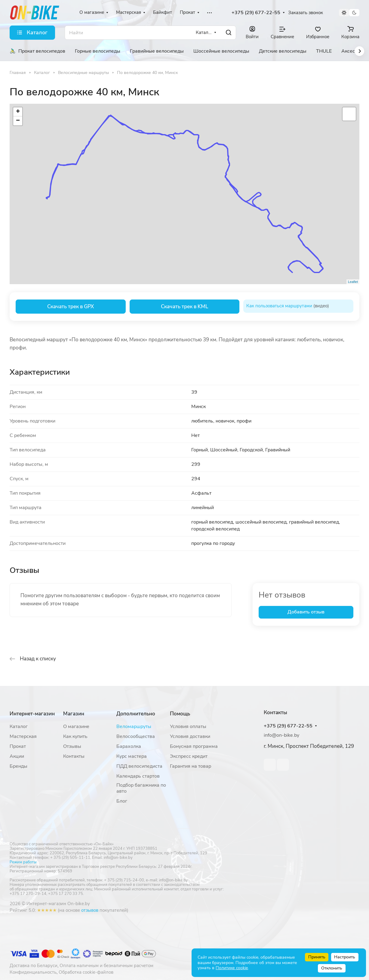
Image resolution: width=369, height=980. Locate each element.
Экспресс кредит (189, 756)
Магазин (74, 714)
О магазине (76, 727)
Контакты (74, 756)
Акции (17, 756)
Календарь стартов (138, 776)
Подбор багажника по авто (141, 788)
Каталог (19, 727)
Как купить (75, 736)
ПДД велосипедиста (139, 766)
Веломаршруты (134, 727)
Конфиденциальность (33, 972)
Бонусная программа (194, 746)
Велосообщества (136, 736)
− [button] (18, 121)
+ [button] (18, 112)
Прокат (18, 746)
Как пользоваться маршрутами (279, 306)
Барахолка (129, 746)
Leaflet (353, 282)
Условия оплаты (188, 727)
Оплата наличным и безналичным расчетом (106, 966)
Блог (122, 801)
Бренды (18, 766)
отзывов (90, 910)
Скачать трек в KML (184, 307)
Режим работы (23, 862)
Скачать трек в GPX (71, 307)
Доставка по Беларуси (34, 966)
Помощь (180, 714)
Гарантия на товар (191, 766)
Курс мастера (132, 756)
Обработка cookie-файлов (86, 972)
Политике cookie (232, 968)
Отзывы (72, 746)
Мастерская (23, 736)
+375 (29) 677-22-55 (256, 13)
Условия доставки (190, 736)
